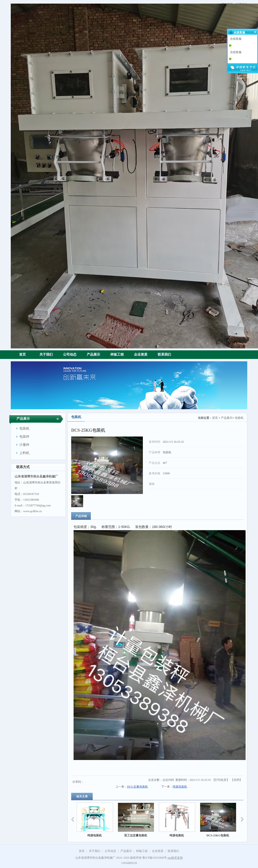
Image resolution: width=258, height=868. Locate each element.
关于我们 (95, 851)
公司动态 (110, 851)
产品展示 (227, 418)
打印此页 (221, 780)
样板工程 (142, 851)
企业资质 (158, 851)
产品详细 (81, 516)
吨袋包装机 (180, 787)
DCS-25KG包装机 (219, 835)
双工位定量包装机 (137, 835)
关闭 (236, 780)
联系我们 (173, 851)
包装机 (239, 418)
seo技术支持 (175, 858)
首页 (215, 418)
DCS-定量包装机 (137, 787)
